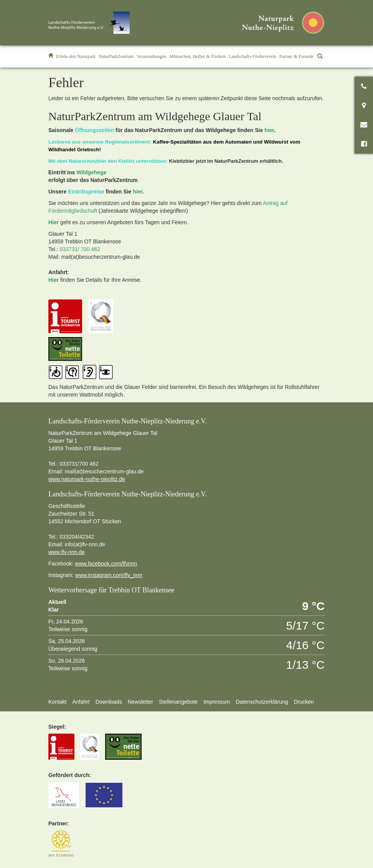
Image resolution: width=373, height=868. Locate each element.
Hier (54, 222)
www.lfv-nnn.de (67, 552)
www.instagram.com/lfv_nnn (109, 575)
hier (269, 130)
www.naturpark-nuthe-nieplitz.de (87, 479)
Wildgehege (91, 172)
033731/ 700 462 (80, 249)
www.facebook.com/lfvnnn (106, 564)
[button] (76, 56)
